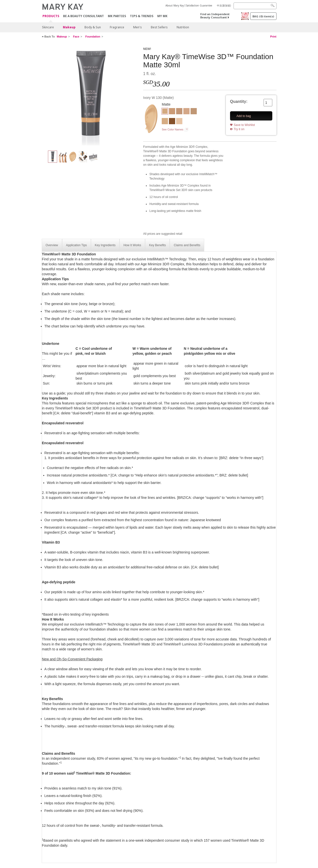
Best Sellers (159, 27)
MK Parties (117, 16)
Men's (138, 27)
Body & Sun (93, 27)
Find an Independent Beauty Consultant (215, 16)
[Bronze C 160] (172, 122)
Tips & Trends (142, 16)
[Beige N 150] (194, 112)
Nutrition (183, 27)
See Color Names (173, 129)
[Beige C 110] (172, 112)
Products (51, 16)
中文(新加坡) (224, 5)
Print (273, 37)
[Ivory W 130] (91, 96)
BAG (263, 16)
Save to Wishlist (244, 125)
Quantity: (239, 101)
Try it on (239, 129)
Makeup (69, 27)
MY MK (162, 16)
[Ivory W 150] (165, 122)
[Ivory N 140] (186, 112)
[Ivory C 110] (179, 122)
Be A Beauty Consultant (83, 16)
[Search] (255, 6)
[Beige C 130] (179, 112)
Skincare (48, 27)
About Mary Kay (175, 5)
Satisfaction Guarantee (199, 5)
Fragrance (117, 27)
